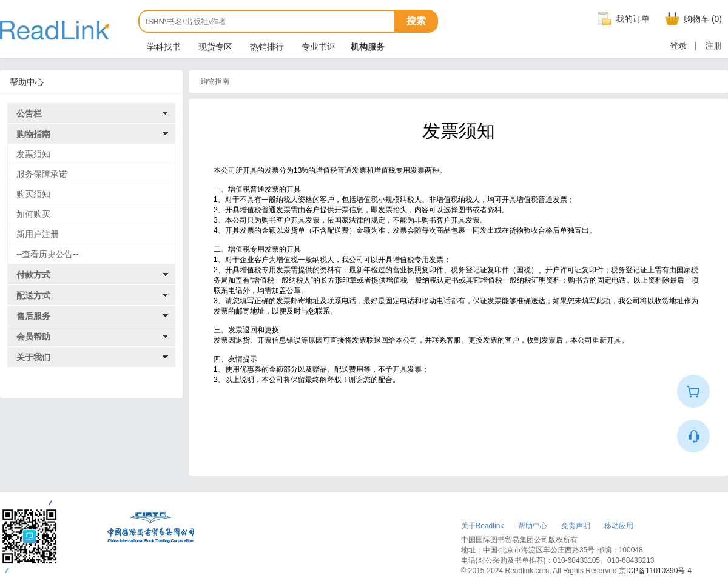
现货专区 (214, 47)
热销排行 (266, 47)
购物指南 (33, 134)
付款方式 (33, 275)
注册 (713, 45)
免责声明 (576, 526)
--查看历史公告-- (48, 254)
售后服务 (33, 316)
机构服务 (368, 47)
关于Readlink (483, 526)
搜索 (416, 21)
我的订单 (622, 19)
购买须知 (33, 194)
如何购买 (33, 214)
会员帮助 (33, 337)
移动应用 (619, 526)
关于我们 (33, 357)
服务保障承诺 (42, 174)
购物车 (692, 19)
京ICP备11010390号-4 (655, 571)
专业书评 (317, 47)
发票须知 (33, 154)
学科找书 (163, 47)
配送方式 (33, 295)
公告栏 (29, 113)
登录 (678, 45)
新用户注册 (38, 234)
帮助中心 (533, 526)
